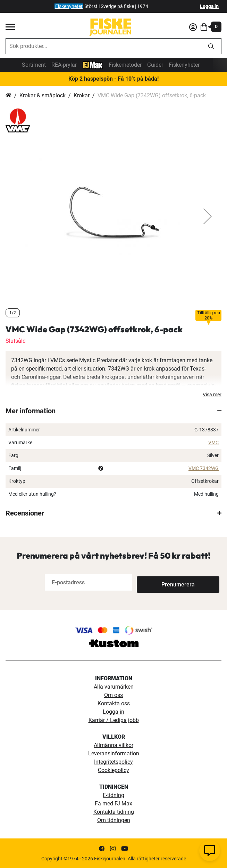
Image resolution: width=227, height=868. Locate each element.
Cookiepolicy (113, 770)
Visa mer (212, 395)
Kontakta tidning (114, 812)
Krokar (82, 95)
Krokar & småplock (43, 95)
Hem (9, 96)
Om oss (113, 695)
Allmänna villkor (113, 745)
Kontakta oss (114, 703)
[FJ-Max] (93, 64)
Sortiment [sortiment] (34, 65)
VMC (213, 443)
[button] (208, 216)
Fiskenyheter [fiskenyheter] (69, 6)
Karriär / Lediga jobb (114, 720)
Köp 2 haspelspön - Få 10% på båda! (113, 79)
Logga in (209, 6)
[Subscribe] (160, 582)
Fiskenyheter (184, 65)
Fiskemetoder (125, 65)
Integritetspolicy (113, 762)
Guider (155, 65)
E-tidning (113, 795)
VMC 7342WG (204, 468)
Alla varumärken (114, 687)
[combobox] (103, 46)
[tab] (113, 411)
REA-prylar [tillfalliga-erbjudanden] (64, 65)
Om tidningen (114, 820)
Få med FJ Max (113, 804)
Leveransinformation (114, 753)
